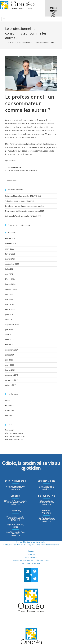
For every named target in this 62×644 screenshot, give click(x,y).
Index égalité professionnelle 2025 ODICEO (23, 196)
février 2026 (10, 239)
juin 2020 (9, 360)
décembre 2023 (12, 289)
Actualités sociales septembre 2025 (20, 201)
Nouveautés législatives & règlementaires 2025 (25, 211)
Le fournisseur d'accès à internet (23, 170)
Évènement (10, 405)
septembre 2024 (12, 264)
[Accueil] (6, 42)
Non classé (10, 410)
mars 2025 (10, 249)
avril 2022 (9, 335)
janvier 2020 (10, 370)
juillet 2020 (10, 355)
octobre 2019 (11, 385)
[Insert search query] (31, 180)
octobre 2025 (11, 244)
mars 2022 (10, 340)
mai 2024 (9, 274)
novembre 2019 (12, 380)
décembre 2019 (12, 375)
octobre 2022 (11, 319)
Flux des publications (14, 433)
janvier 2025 (10, 259)
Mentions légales (39, 542)
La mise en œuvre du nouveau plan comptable (25, 206)
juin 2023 (9, 294)
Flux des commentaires (15, 436)
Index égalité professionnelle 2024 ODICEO (23, 216)
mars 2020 (10, 365)
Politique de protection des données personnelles (22, 545)
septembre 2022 (12, 325)
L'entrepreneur (15, 167)
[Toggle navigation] (4, 19)
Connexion (10, 430)
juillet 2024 (10, 269)
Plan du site (28, 542)
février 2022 (10, 345)
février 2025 (10, 254)
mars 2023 (10, 304)
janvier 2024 (10, 284)
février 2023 (10, 309)
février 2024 (10, 279)
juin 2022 (9, 330)
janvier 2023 (10, 314)
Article (8, 400)
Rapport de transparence (50, 545)
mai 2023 (9, 299)
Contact (19, 542)
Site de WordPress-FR (14, 440)
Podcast (8, 416)
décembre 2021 (12, 350)
